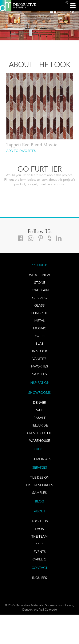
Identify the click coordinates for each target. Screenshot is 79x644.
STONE (40, 283)
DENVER (39, 402)
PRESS (39, 544)
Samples (39, 374)
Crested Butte (40, 433)
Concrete (39, 313)
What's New (39, 275)
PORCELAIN (40, 290)
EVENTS (40, 552)
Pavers (39, 336)
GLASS (39, 305)
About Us (40, 521)
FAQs (39, 529)
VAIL (40, 410)
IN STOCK (40, 351)
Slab (40, 343)
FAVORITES (39, 366)
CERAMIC (39, 298)
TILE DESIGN (40, 477)
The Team (39, 536)
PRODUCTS (39, 265)
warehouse (40, 441)
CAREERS (39, 559)
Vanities (39, 359)
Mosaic (40, 328)
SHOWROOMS (39, 393)
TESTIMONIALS (39, 459)
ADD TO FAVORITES (21, 151)
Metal (40, 321)
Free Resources (39, 485)
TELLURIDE (39, 425)
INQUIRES (39, 578)
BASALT (39, 418)
